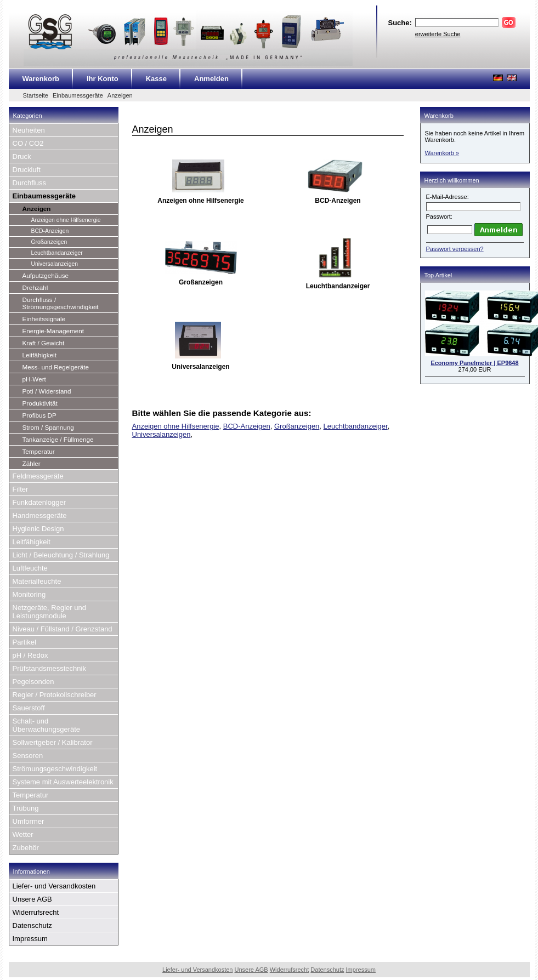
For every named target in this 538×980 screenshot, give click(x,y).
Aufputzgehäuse (46, 275)
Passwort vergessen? (455, 249)
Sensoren (28, 756)
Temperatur (39, 451)
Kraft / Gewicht (44, 343)
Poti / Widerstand (47, 391)
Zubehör (26, 848)
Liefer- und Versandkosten (54, 886)
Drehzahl (35, 287)
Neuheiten (29, 130)
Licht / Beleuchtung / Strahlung (61, 555)
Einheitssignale (44, 319)
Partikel (24, 642)
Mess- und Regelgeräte (56, 367)
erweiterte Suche (438, 34)
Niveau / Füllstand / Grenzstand (63, 629)
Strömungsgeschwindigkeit (55, 769)
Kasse (156, 79)
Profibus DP (39, 415)
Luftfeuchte (30, 568)
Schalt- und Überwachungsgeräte (47, 725)
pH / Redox (30, 655)
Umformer (29, 821)
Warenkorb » (442, 153)
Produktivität (40, 403)
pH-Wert (34, 379)
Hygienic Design (38, 529)
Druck (22, 156)
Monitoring (29, 594)
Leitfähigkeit (39, 355)
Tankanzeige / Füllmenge (58, 439)
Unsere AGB (32, 899)
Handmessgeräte (40, 515)
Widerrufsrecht (36, 912)
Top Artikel (438, 275)
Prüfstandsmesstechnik (49, 668)
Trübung (26, 808)
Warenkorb (41, 79)
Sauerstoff (29, 708)
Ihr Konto (103, 79)
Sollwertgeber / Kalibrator (53, 742)
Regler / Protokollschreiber (55, 695)
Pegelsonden (33, 682)
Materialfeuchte (37, 581)
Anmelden (211, 79)
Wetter (23, 834)
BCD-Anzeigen (50, 231)
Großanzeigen (49, 242)
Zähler (32, 463)
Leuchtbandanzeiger (57, 253)
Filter (21, 489)
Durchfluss (29, 183)
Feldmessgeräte (38, 476)
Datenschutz (32, 925)
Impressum (30, 939)
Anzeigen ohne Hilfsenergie (66, 220)
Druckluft (27, 170)
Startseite (36, 95)
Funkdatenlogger (39, 502)
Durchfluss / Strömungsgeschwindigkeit (61, 303)
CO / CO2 (28, 143)
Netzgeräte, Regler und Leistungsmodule (49, 612)
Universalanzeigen (55, 264)
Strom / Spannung (48, 427)
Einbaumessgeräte (78, 95)
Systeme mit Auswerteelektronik (63, 782)
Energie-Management (53, 331)
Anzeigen (120, 95)
